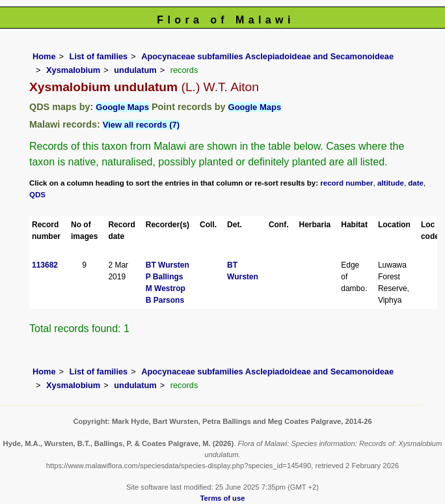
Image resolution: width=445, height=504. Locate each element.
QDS (37, 195)
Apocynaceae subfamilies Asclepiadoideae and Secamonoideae (267, 56)
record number (346, 183)
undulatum (135, 70)
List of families (99, 56)
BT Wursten (168, 265)
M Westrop (166, 288)
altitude (391, 183)
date (416, 183)
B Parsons (165, 300)
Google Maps (122, 107)
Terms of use (223, 498)
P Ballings (165, 277)
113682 (45, 265)
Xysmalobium (73, 70)
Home (44, 56)
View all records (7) (141, 125)
